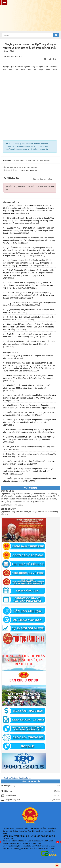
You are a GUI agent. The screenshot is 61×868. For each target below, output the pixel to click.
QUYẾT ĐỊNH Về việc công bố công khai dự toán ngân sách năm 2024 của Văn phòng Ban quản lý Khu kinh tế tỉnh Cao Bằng (30, 398)
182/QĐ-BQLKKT (8, 511)
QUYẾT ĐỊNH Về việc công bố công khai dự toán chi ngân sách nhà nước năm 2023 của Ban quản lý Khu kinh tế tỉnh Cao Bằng (29, 471)
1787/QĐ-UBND (8, 493)
